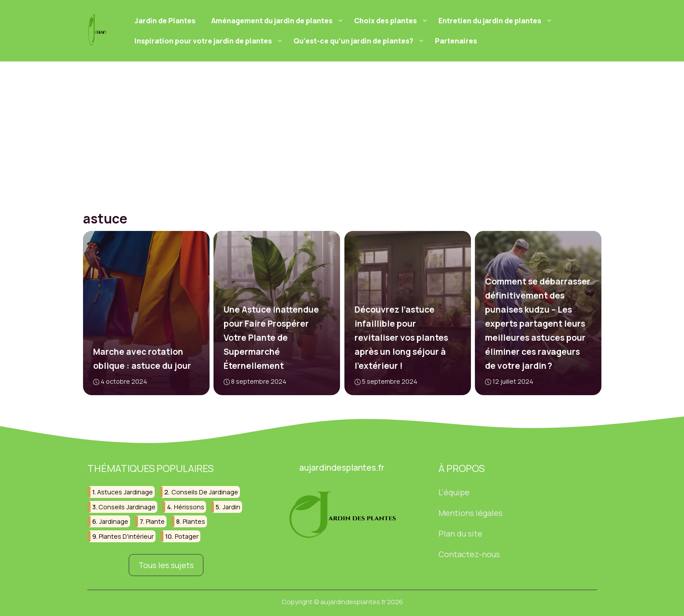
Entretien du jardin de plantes (497, 21)
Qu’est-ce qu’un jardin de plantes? (360, 41)
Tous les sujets (166, 565)
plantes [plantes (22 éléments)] (194, 521)
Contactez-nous (469, 554)
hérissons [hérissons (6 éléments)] (189, 506)
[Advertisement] (342, 127)
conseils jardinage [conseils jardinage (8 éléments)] (127, 506)
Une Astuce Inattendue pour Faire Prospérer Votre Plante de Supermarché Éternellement (271, 338)
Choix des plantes (392, 21)
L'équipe (454, 492)
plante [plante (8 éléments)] (155, 521)
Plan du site (460, 533)
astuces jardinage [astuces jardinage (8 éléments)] (125, 492)
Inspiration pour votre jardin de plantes (210, 41)
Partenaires (456, 41)
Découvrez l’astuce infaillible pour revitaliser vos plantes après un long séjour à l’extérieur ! (401, 338)
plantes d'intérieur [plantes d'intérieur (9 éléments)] (126, 536)
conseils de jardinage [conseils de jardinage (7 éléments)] (205, 492)
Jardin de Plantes (165, 21)
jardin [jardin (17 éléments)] (231, 506)
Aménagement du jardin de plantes (279, 21)
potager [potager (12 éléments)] (187, 536)
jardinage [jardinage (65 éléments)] (114, 521)
